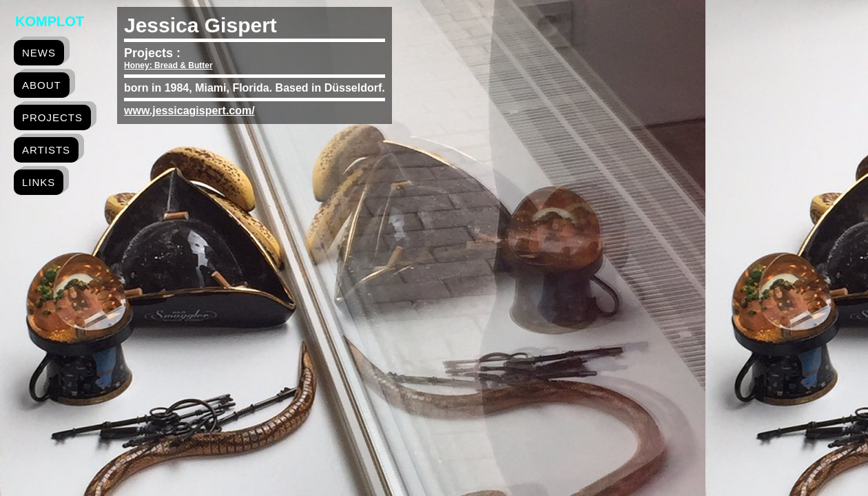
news (39, 53)
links (39, 182)
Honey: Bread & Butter (168, 65)
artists (46, 150)
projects (52, 117)
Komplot (50, 21)
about (42, 85)
